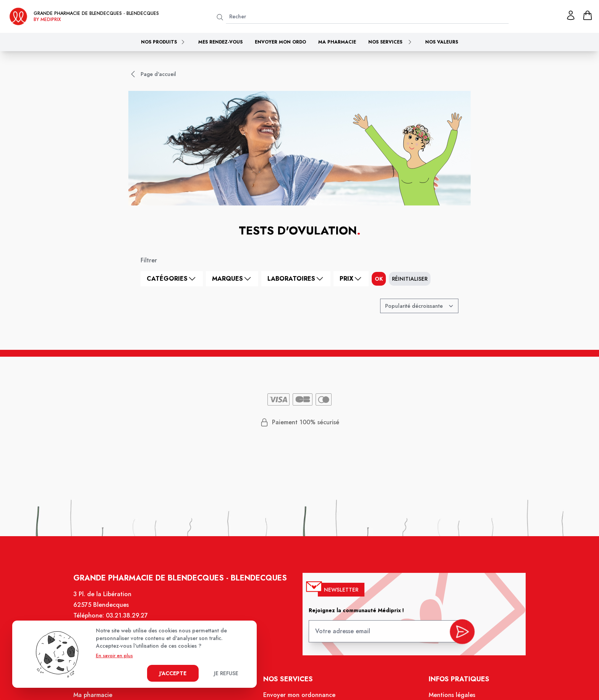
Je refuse (226, 673)
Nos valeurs (442, 42)
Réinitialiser (410, 279)
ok (379, 279)
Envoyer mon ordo (280, 42)
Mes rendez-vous (220, 42)
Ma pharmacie (337, 42)
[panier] (588, 15)
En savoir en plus (114, 656)
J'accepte (173, 673)
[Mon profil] (571, 15)
